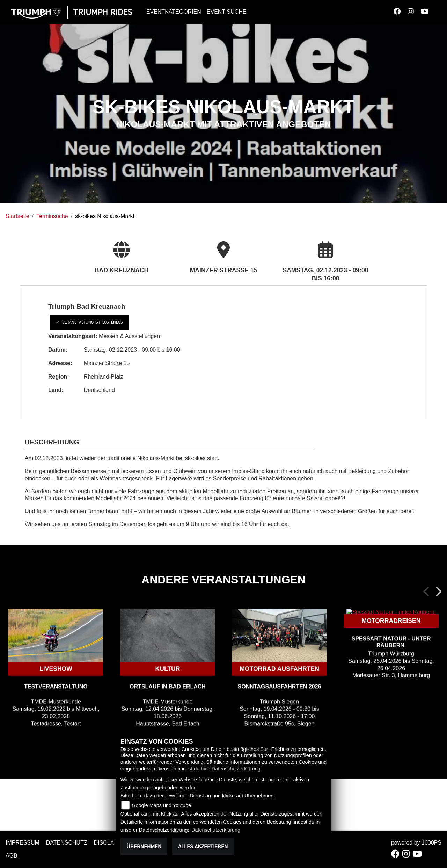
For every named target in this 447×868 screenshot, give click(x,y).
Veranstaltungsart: (73, 336)
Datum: (58, 350)
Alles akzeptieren (203, 846)
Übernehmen (144, 846)
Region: (59, 377)
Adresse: (60, 363)
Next (438, 591)
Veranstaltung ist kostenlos (89, 322)
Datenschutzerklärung (236, 769)
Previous (427, 591)
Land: (56, 390)
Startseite (17, 216)
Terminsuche (52, 216)
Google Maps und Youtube (161, 805)
